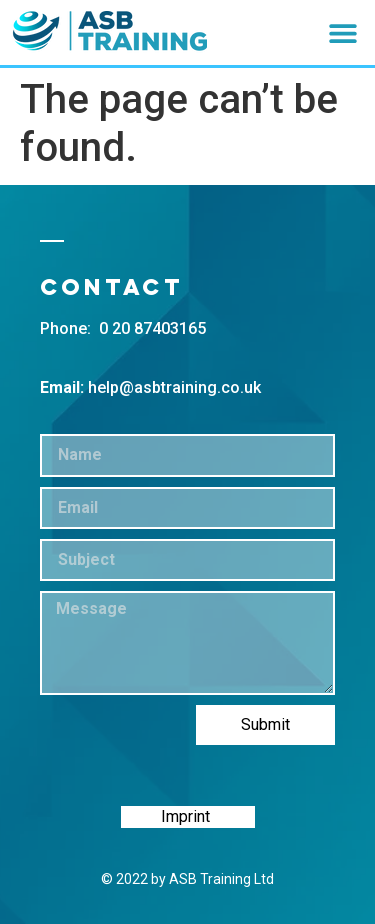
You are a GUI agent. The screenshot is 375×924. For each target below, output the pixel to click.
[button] (342, 32)
